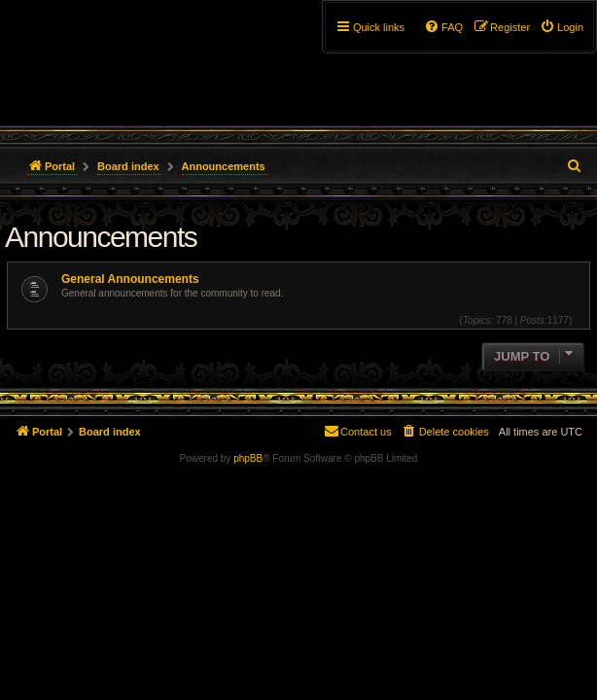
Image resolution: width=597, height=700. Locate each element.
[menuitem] (562, 27)
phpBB (248, 458)
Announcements (101, 237)
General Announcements (130, 279)
